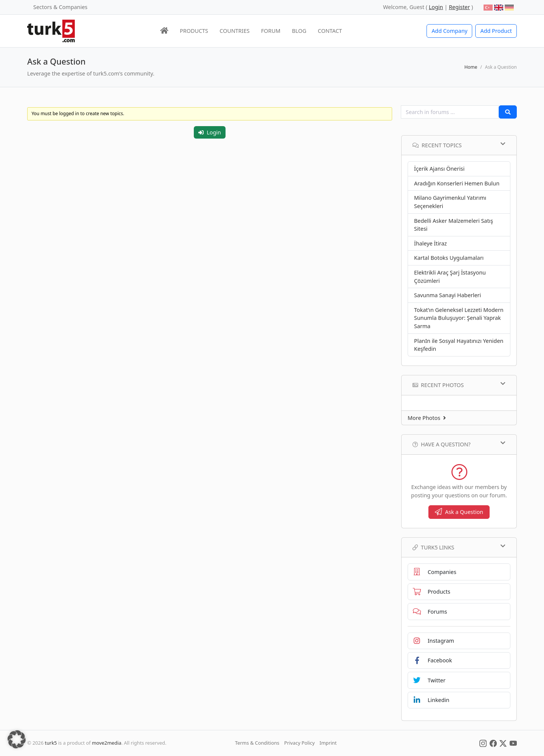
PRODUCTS (194, 31)
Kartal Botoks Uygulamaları (449, 258)
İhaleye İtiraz (430, 243)
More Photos (427, 418)
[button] (17, 739)
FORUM (271, 31)
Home (471, 67)
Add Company (449, 31)
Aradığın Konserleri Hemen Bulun (457, 183)
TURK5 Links (459, 547)
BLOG (299, 31)
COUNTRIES (234, 31)
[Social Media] (483, 743)
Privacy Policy (299, 743)
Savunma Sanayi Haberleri (447, 295)
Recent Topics (459, 145)
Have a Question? (459, 444)
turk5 (51, 743)
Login (210, 132)
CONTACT (330, 31)
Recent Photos (459, 385)
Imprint (328, 743)
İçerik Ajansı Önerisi (439, 169)
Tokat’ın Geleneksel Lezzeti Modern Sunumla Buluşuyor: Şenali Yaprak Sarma (459, 318)
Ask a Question (459, 512)
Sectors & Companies (60, 7)
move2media (107, 743)
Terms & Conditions (257, 743)
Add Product (496, 31)
